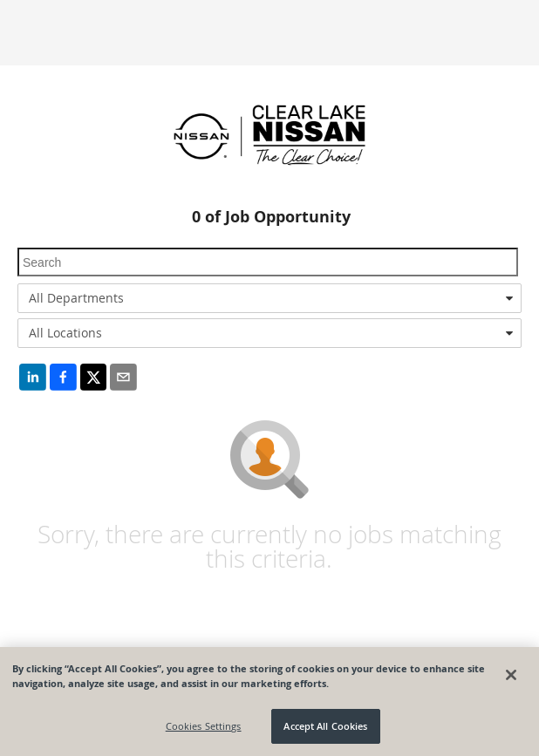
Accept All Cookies (325, 726)
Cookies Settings (204, 726)
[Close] (511, 675)
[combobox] (269, 298)
